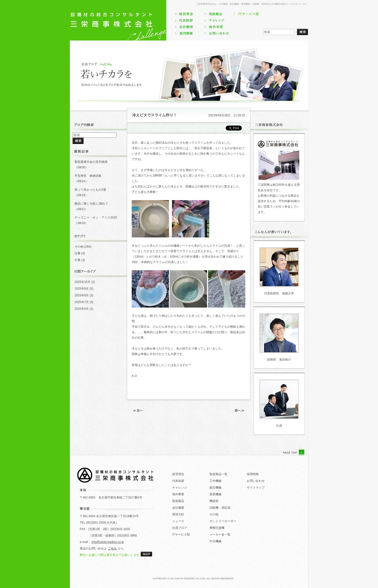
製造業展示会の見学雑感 (91, 162)
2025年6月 (82, 309)
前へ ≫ (239, 410)
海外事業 (178, 494)
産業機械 (215, 494)
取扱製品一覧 (218, 474)
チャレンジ (180, 488)
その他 (79, 247)
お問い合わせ (256, 481)
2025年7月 (82, 302)
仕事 (78, 253)
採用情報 (253, 474)
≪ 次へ (138, 410)
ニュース (178, 521)
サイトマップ (256, 488)
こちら (112, 548)
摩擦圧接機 (217, 528)
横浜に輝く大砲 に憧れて (91, 204)
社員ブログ (180, 528)
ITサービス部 (181, 535)
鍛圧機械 (215, 488)
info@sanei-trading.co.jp (108, 542)
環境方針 (178, 514)
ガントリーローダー (223, 521)
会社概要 (178, 508)
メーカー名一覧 (220, 535)
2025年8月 (82, 295)
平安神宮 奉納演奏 (88, 176)
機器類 (214, 501)
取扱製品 (178, 501)
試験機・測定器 (220, 508)
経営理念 (178, 474)
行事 (78, 260)
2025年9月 (82, 289)
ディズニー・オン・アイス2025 (96, 218)
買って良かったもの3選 (90, 190)
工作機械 (215, 481)
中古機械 (215, 541)
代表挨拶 (178, 481)
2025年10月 (83, 282)
